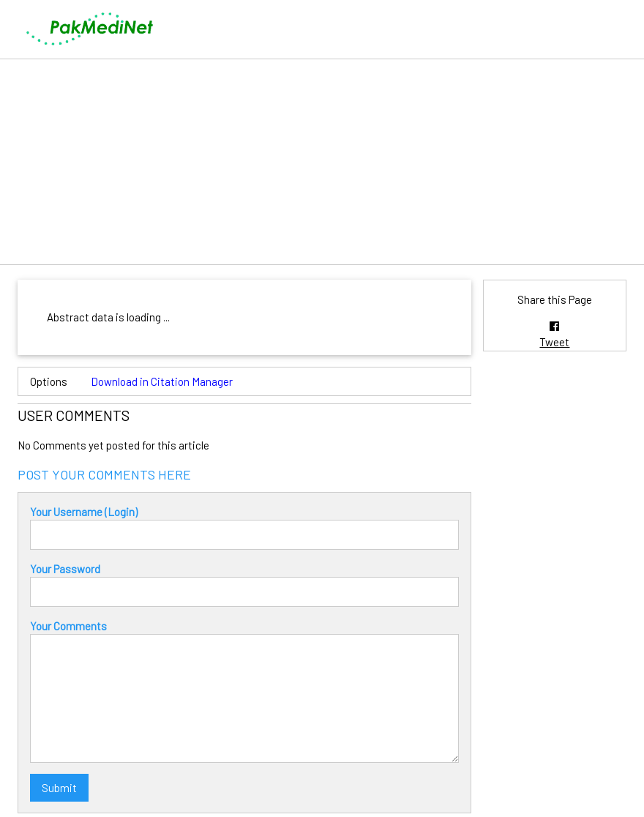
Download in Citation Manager (162, 381)
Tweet (554, 342)
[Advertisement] (322, 162)
